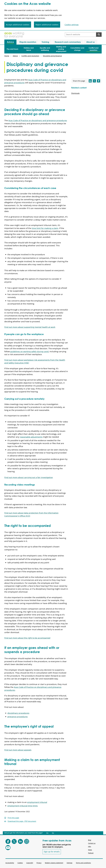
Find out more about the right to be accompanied (27, 638)
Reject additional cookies (47, 25)
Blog (90, 840)
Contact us (92, 843)
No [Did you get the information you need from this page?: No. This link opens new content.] (53, 833)
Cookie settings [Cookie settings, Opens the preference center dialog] (72, 25)
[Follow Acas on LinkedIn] (20, 841)
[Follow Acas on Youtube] (8, 848)
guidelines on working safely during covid (29, 351)
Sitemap (70, 863)
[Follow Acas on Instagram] (27, 841)
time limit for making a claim (45, 228)
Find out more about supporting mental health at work (30, 327)
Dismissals (75, 93)
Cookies (20, 863)
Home (7, 56)
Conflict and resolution (30, 56)
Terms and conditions (83, 863)
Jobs (90, 846)
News (90, 850)
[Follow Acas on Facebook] (8, 841)
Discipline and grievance (52, 56)
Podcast (91, 853)
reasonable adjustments (31, 437)
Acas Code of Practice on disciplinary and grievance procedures (38, 120)
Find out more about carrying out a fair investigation (29, 477)
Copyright (30, 863)
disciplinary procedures (18, 713)
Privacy (39, 863)
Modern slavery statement (54, 863)
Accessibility (10, 863)
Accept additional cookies (18, 25)
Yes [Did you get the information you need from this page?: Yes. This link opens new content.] (47, 833)
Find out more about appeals (18, 750)
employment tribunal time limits (23, 806)
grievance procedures (18, 717)
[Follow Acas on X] (14, 841)
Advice (15, 56)
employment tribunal (37, 802)
